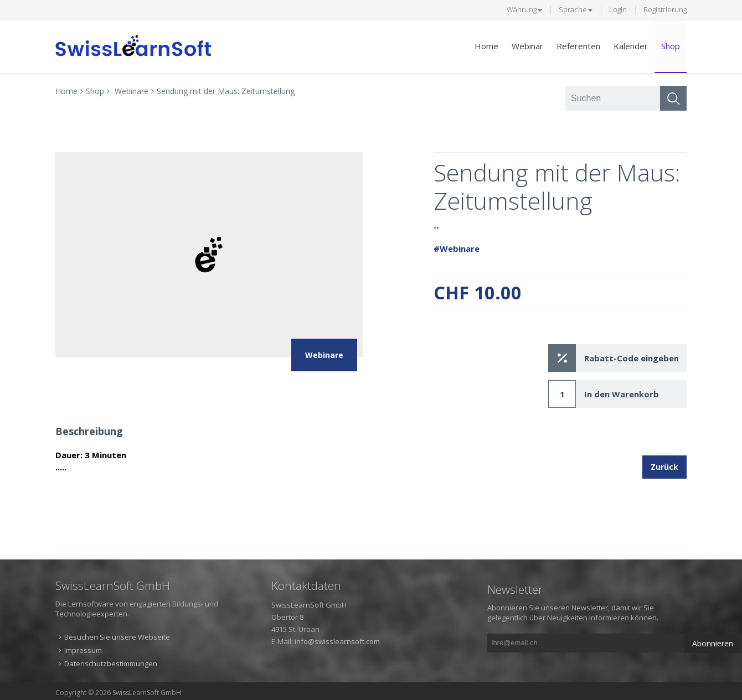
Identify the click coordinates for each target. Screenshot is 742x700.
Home (486, 46)
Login (618, 9)
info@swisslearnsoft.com (337, 641)
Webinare (132, 91)
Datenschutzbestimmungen (111, 663)
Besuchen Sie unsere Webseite (117, 637)
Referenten (578, 46)
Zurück (664, 467)
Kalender (631, 46)
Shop (671, 46)
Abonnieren (713, 643)
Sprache (576, 9)
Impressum (83, 650)
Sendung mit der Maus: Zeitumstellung (226, 91)
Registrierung (665, 9)
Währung (524, 9)
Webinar (527, 46)
